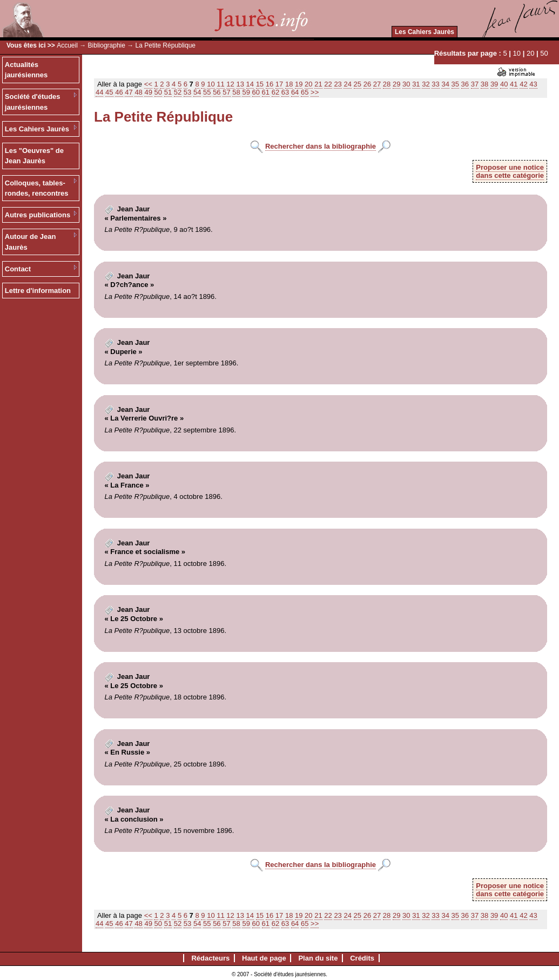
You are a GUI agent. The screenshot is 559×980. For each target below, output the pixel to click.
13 (240, 84)
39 (494, 84)
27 (377, 84)
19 (299, 84)
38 (484, 84)
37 (475, 84)
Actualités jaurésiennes (26, 70)
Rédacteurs (210, 958)
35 (455, 84)
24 (347, 84)
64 (295, 92)
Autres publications (38, 215)
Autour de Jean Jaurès (31, 242)
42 (523, 84)
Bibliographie (107, 45)
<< (148, 84)
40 (504, 84)
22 (328, 84)
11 (220, 84)
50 (544, 53)
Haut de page (264, 958)
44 (99, 92)
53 (187, 92)
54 (197, 92)
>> (315, 92)
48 (138, 92)
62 (275, 92)
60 (256, 92)
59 (246, 92)
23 (338, 84)
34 (445, 84)
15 (260, 84)
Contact (18, 269)
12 (230, 84)
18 (289, 84)
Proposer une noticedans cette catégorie (510, 171)
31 (416, 84)
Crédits (362, 958)
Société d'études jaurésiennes (33, 102)
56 (217, 92)
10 (517, 53)
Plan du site (318, 958)
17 (279, 84)
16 (270, 84)
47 (129, 92)
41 (514, 84)
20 (530, 53)
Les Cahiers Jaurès (425, 32)
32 (426, 84)
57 (226, 92)
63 (285, 92)
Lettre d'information (38, 291)
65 (305, 92)
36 (465, 84)
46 (119, 92)
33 (435, 84)
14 (250, 84)
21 (318, 84)
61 (266, 92)
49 (148, 92)
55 (207, 92)
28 (387, 84)
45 (109, 92)
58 (236, 92)
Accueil (67, 45)
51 (168, 92)
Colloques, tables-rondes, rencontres (37, 188)
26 (367, 84)
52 (178, 92)
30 (406, 84)
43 (533, 84)
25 (358, 84)
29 (396, 84)
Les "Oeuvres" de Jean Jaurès (34, 156)
